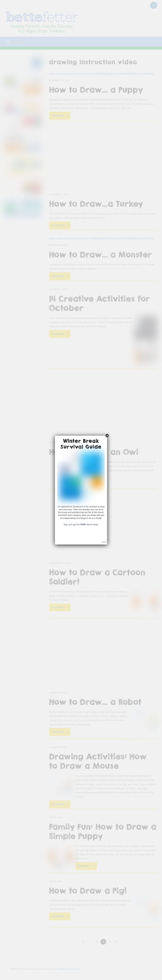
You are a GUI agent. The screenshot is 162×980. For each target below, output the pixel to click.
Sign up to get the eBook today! (81, 524)
